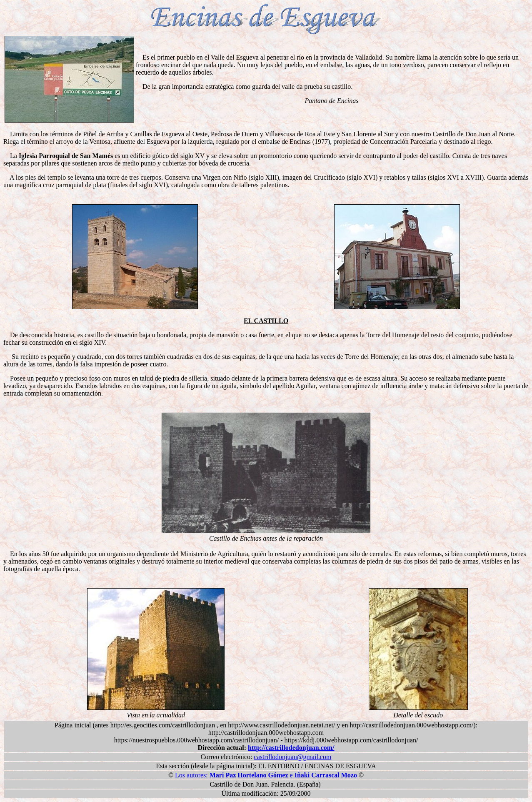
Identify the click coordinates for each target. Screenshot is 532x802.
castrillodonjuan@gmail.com (293, 757)
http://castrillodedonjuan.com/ (291, 748)
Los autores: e (266, 775)
